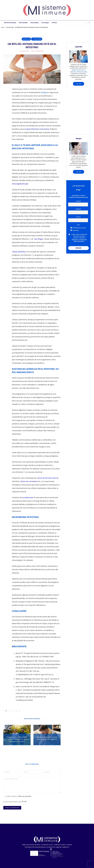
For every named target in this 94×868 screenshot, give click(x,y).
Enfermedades (35, 23)
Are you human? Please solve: (18, 802)
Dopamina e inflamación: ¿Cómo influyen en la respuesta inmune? (17, 739)
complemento (28, 497)
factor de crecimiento (29, 481)
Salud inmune (38, 39)
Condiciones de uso (47, 845)
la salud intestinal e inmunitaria (37, 129)
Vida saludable (23, 23)
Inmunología (45, 23)
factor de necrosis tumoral (48, 478)
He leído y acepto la (18, 796)
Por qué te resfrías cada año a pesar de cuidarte (47, 738)
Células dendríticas (19, 252)
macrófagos (39, 239)
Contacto (54, 23)
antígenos (45, 92)
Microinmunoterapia (10, 23)
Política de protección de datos (31, 845)
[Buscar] (90, 23)
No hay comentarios (37, 51)
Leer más (79, 84)
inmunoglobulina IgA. (20, 184)
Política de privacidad (25, 796)
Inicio (3, 27)
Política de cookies (60, 845)
